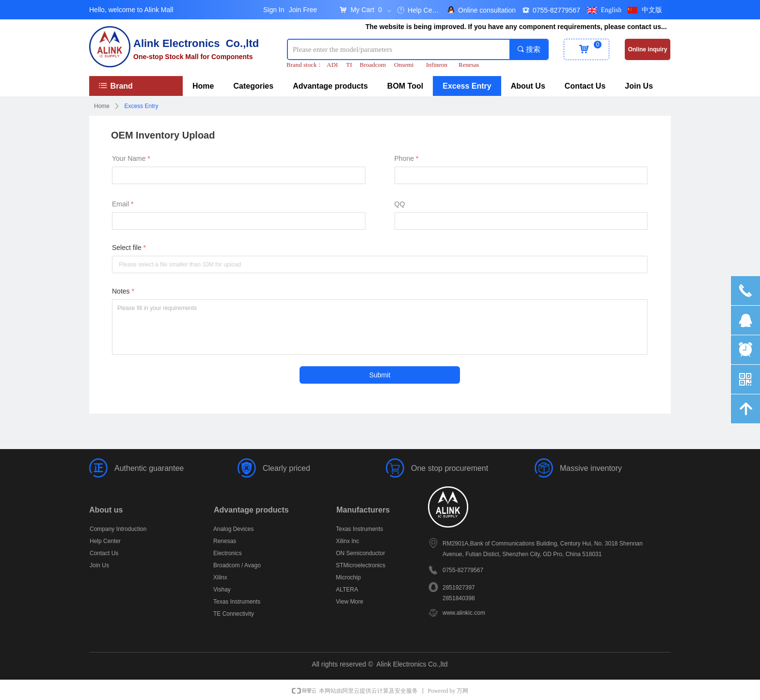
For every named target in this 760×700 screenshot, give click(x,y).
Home (102, 106)
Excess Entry (142, 106)
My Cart (362, 10)
